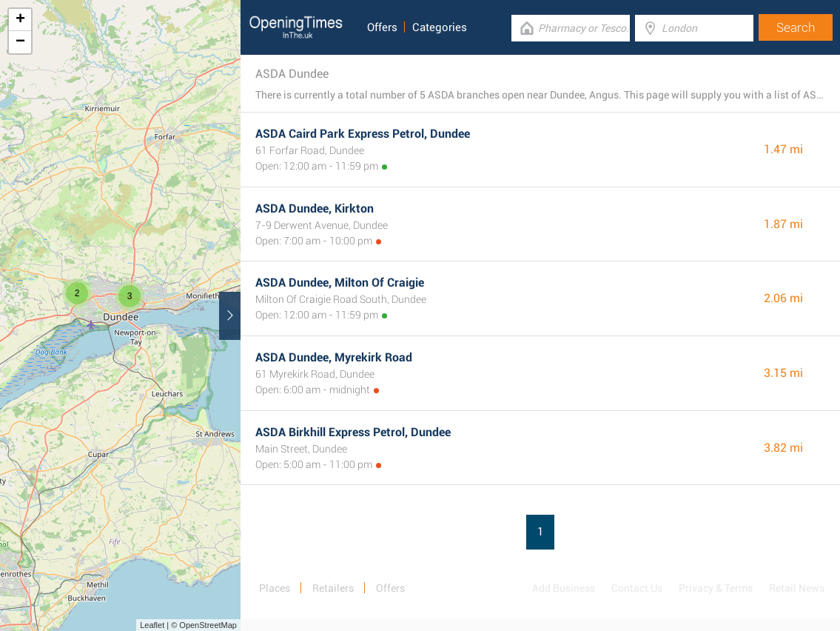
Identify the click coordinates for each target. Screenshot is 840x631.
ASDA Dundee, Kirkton (315, 208)
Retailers (333, 588)
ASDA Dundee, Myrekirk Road (334, 357)
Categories (440, 27)
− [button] (20, 42)
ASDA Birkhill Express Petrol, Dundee (353, 432)
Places (275, 588)
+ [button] (20, 20)
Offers (382, 27)
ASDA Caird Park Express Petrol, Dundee (363, 134)
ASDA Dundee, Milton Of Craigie (340, 283)
